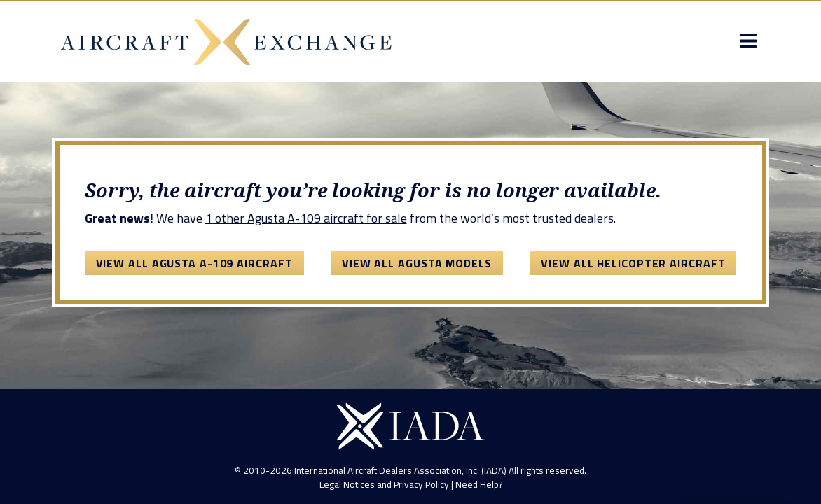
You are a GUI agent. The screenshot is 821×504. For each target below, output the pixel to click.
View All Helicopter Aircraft (633, 263)
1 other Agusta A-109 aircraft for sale (306, 218)
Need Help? (479, 484)
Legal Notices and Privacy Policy (384, 484)
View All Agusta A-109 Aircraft (194, 263)
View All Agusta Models (417, 263)
